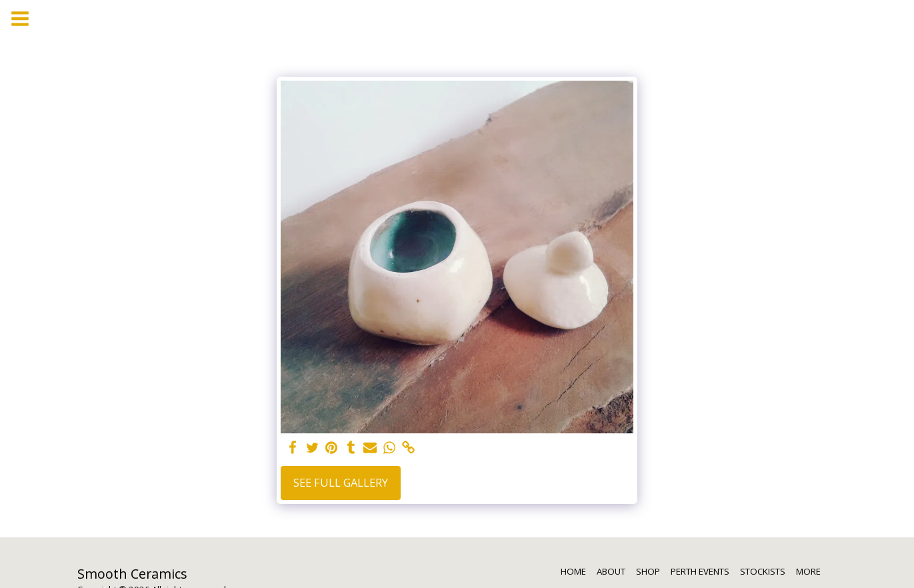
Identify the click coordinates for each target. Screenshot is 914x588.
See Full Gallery (341, 482)
